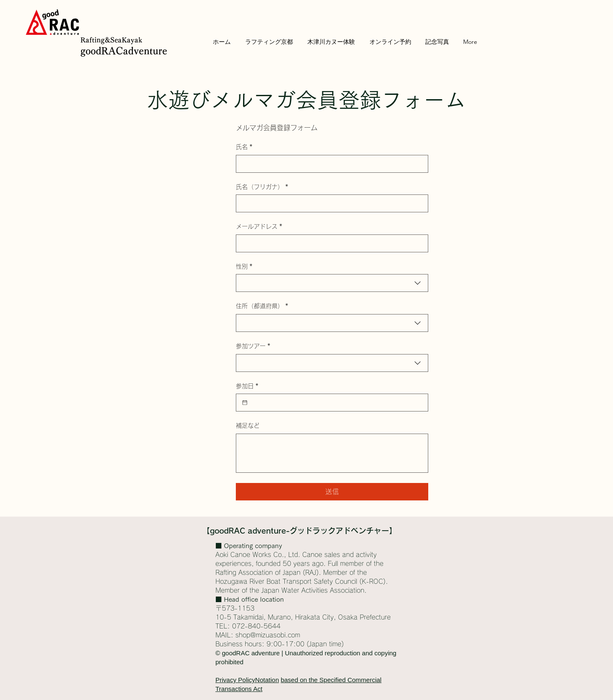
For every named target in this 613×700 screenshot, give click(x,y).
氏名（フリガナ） (262, 187)
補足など (248, 426)
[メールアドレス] (329, 243)
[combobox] (332, 283)
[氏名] (329, 164)
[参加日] (245, 403)
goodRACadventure (124, 51)
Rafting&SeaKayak (111, 40)
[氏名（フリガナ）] (329, 203)
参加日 (247, 386)
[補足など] (332, 453)
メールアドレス (259, 227)
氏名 (244, 147)
